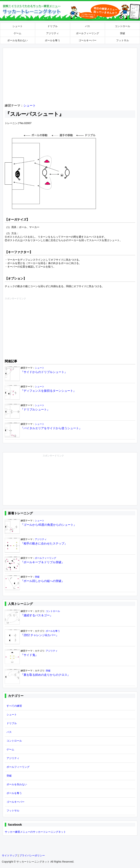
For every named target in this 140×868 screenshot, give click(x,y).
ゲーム (17, 33)
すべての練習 (14, 706)
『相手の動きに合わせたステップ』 (44, 543)
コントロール (122, 26)
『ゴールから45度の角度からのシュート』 (48, 525)
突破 (122, 33)
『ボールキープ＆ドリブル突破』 (42, 562)
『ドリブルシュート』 (35, 409)
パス (87, 26)
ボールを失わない (17, 40)
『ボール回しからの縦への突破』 (42, 581)
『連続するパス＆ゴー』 (37, 615)
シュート (17, 26)
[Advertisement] (70, 75)
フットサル (122, 40)
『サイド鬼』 (29, 655)
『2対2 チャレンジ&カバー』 (40, 635)
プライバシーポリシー (32, 855)
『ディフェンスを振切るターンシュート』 (48, 391)
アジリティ (52, 33)
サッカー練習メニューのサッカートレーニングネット (35, 832)
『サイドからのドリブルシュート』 (44, 372)
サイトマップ (9, 855)
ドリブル (52, 26)
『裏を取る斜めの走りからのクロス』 (45, 675)
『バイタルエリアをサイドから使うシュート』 (51, 428)
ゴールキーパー (87, 40)
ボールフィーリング (87, 33)
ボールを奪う (52, 40)
